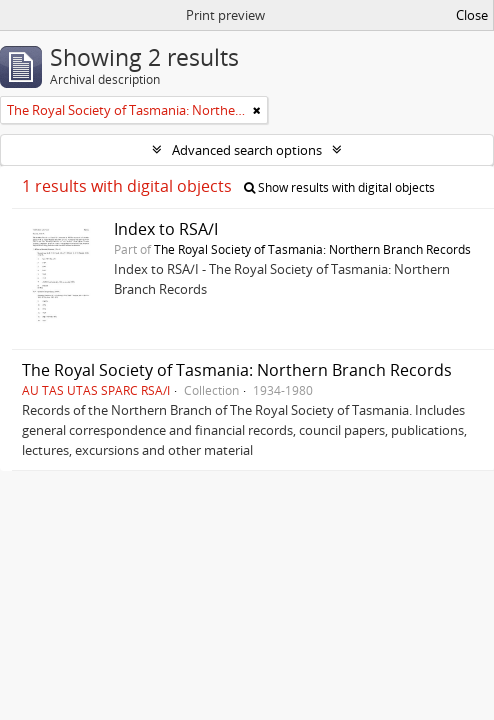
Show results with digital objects (339, 187)
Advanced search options (247, 150)
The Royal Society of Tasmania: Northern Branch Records (312, 249)
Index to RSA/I (166, 229)
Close (472, 15)
